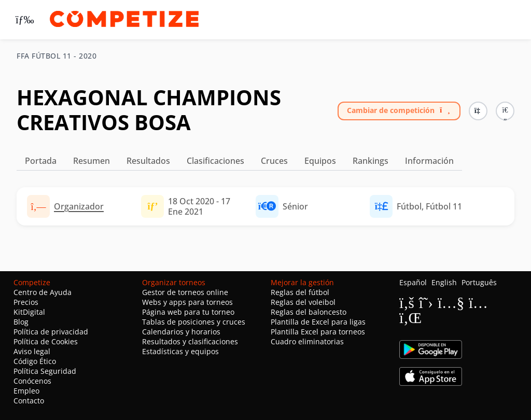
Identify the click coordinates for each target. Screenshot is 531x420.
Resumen (92, 161)
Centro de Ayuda (43, 292)
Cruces (274, 161)
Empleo (26, 391)
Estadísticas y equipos (180, 351)
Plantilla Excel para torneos (318, 332)
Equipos (320, 161)
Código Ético (35, 361)
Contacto (29, 401)
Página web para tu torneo (188, 312)
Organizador (79, 206)
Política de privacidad (51, 332)
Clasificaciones (215, 161)
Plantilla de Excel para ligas (318, 322)
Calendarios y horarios (181, 332)
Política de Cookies (46, 341)
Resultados (148, 161)
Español (413, 282)
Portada (41, 161)
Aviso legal (32, 351)
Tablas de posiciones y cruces (194, 322)
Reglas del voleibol (303, 302)
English (444, 282)
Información (429, 161)
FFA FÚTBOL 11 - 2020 (57, 56)
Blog (21, 322)
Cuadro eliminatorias (307, 341)
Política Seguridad (45, 371)
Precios (26, 302)
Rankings (371, 161)
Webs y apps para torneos (187, 302)
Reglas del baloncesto (309, 312)
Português (479, 282)
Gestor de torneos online (185, 292)
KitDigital (29, 312)
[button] (505, 111)
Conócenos (32, 381)
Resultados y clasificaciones (190, 341)
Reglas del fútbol (300, 292)
